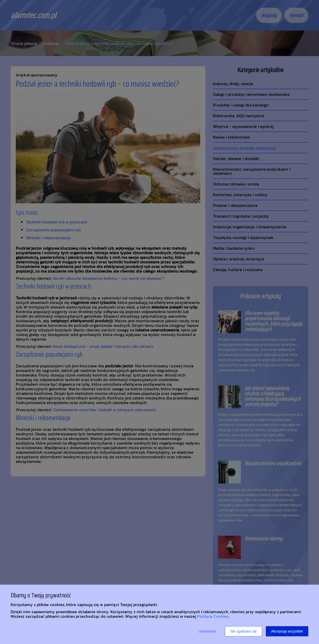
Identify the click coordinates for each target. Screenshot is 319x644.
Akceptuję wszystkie (287, 631)
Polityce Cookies (213, 616)
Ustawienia (207, 631)
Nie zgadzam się (243, 631)
